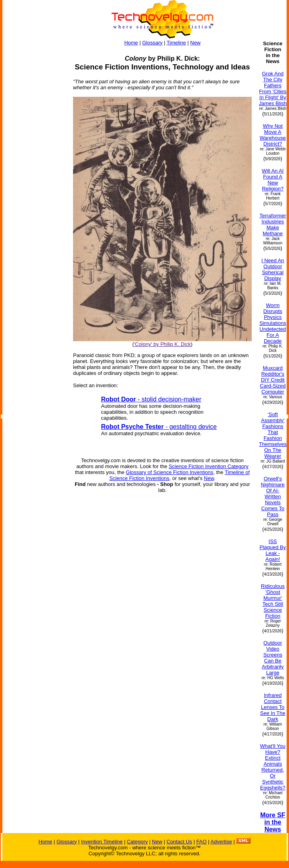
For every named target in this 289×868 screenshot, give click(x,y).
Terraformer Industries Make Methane (273, 225)
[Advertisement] (34, 159)
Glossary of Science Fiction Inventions (170, 472)
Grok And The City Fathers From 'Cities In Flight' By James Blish (273, 88)
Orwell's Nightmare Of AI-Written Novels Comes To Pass (273, 496)
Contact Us (179, 842)
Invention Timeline (102, 842)
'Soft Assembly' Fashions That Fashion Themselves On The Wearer (273, 435)
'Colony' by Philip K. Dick (163, 344)
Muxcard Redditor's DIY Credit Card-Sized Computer (273, 380)
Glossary (152, 43)
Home (131, 43)
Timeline (176, 43)
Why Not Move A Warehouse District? (273, 135)
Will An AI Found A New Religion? (273, 180)
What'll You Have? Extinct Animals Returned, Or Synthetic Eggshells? (273, 767)
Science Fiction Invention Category (209, 466)
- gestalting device (159, 427)
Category (137, 842)
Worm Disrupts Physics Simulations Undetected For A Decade (273, 323)
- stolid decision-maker (151, 399)
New (195, 43)
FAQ (201, 842)
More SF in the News (273, 822)
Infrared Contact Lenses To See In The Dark (273, 707)
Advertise (221, 842)
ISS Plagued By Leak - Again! (273, 550)
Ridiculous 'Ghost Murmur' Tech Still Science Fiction (273, 601)
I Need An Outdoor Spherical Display (273, 269)
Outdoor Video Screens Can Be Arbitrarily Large (273, 658)
